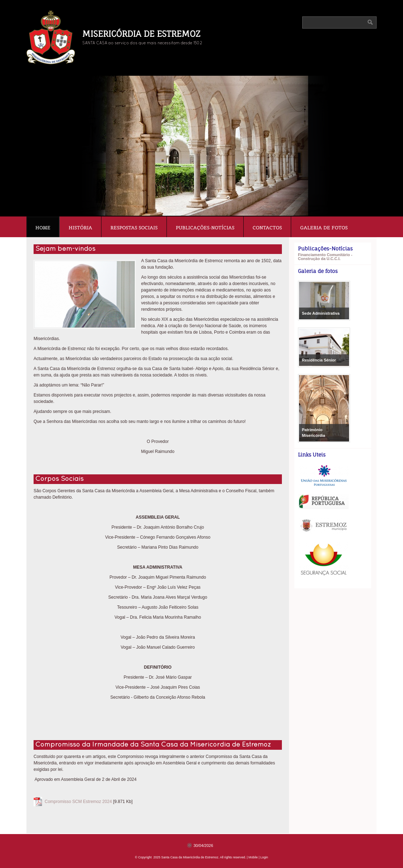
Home (43, 228)
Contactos (267, 228)
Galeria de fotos (324, 228)
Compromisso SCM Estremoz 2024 (78, 802)
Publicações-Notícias (205, 228)
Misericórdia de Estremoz (141, 34)
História (80, 228)
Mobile (253, 857)
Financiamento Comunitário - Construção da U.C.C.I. (325, 257)
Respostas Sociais (134, 228)
